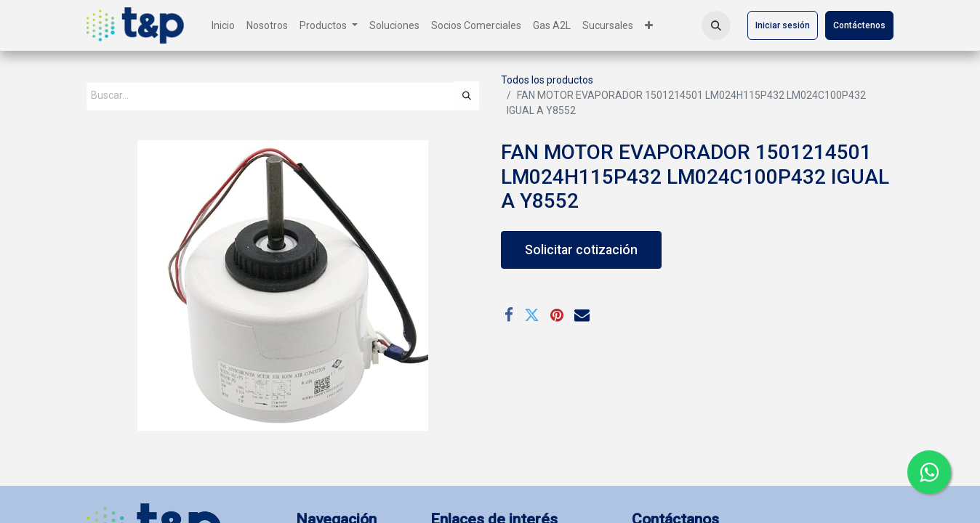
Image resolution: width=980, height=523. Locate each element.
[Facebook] (509, 315)
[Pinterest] (557, 315)
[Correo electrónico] (582, 315)
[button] (716, 25)
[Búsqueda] (467, 96)
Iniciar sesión (783, 25)
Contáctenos (859, 25)
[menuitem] (223, 26)
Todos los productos (547, 80)
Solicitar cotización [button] (581, 250)
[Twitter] (532, 315)
